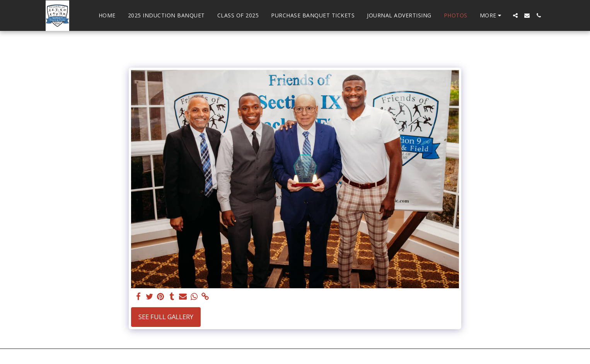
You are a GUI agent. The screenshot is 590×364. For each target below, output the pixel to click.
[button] (515, 15)
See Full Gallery (166, 317)
